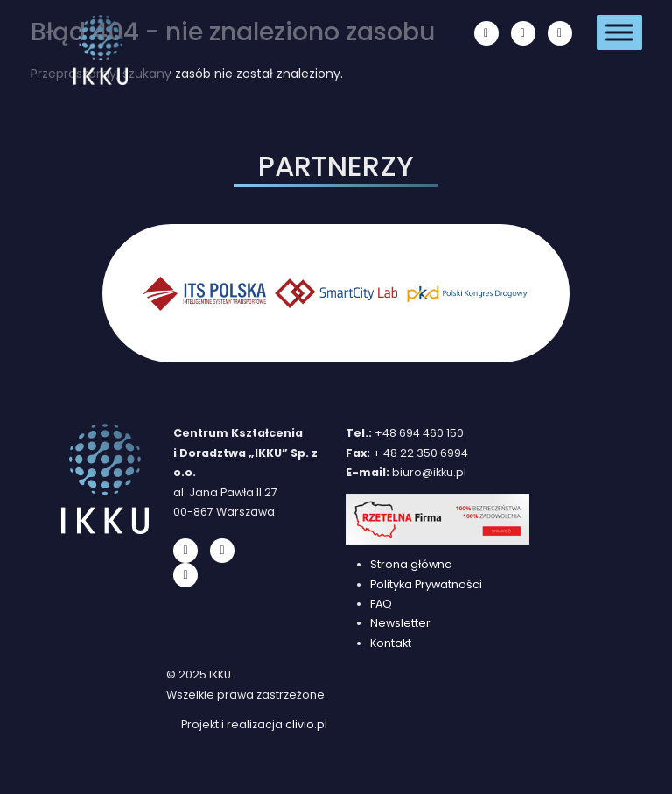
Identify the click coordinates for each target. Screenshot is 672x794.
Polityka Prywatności (426, 584)
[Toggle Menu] (619, 32)
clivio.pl (306, 724)
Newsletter (400, 623)
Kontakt (391, 643)
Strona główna (411, 564)
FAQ (381, 604)
